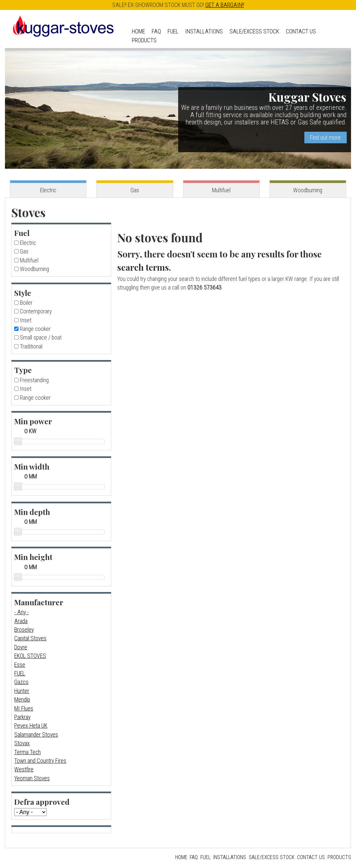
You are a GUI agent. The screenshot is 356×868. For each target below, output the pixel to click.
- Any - (22, 612)
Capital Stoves (30, 638)
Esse (20, 665)
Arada (21, 621)
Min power (33, 421)
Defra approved (42, 802)
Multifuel (221, 190)
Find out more (325, 138)
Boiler (26, 303)
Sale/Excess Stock (254, 31)
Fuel (173, 31)
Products (144, 40)
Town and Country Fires (40, 761)
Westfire (24, 769)
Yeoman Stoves (32, 778)
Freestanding (34, 380)
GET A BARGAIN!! (225, 5)
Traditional (31, 346)
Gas (135, 190)
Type (23, 370)
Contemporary (36, 311)
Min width (32, 466)
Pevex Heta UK (31, 726)
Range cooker (35, 329)
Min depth (32, 512)
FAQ (156, 31)
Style (23, 293)
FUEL (20, 673)
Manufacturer (39, 602)
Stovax (22, 743)
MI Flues (24, 708)
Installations (204, 31)
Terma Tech (27, 752)
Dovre (21, 647)
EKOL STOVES (30, 656)
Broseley (24, 630)
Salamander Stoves (36, 735)
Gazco (21, 682)
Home (138, 31)
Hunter (22, 691)
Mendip (22, 700)
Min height (33, 557)
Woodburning (308, 190)
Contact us (301, 31)
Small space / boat (41, 338)
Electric (48, 190)
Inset (26, 320)
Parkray (22, 717)
